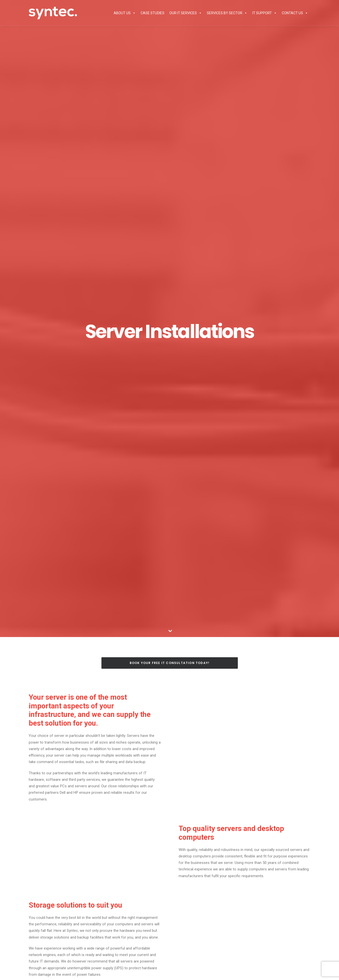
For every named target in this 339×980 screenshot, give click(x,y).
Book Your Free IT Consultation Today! (169, 663)
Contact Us (295, 13)
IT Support (265, 13)
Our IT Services (186, 13)
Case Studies (153, 13)
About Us (125, 13)
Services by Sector (227, 13)
